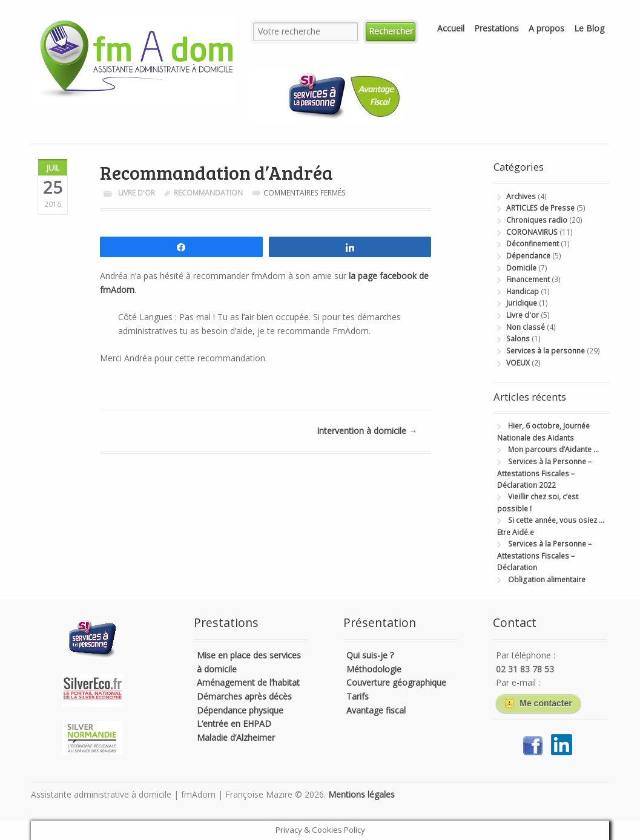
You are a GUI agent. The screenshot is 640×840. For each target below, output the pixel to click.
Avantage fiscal (376, 710)
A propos (546, 28)
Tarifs (358, 696)
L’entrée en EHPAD (234, 724)
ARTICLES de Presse (540, 208)
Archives (521, 196)
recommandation (208, 193)
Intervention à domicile (367, 431)
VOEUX (518, 363)
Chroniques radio (537, 220)
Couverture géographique (396, 682)
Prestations (496, 28)
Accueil (451, 28)
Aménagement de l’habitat (248, 682)
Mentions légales (361, 794)
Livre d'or (137, 193)
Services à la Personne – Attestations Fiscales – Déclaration (544, 556)
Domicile (521, 268)
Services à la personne (546, 351)
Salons (518, 339)
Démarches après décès (244, 696)
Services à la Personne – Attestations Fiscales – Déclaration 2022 (544, 473)
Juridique (522, 303)
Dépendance (528, 256)
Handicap (523, 291)
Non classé (526, 327)
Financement (528, 279)
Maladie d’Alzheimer (236, 737)
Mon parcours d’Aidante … (553, 449)
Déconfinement (533, 244)
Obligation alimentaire (547, 579)
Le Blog (589, 28)
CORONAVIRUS (532, 232)
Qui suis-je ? (370, 655)
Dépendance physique (240, 710)
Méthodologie (374, 669)
